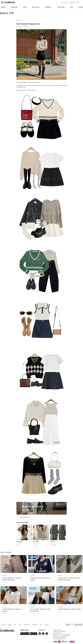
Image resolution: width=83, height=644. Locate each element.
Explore (81, 7)
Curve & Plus (61, 7)
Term (15, 625)
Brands (3, 7)
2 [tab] (39, 547)
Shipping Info (27, 625)
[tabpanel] (25, 535)
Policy (20, 625)
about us (3, 625)
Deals (25, 7)
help (41, 625)
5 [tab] (46, 547)
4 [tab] (44, 547)
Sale (72, 7)
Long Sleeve (19, 543)
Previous (15, 535)
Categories (14, 7)
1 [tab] (37, 547)
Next (68, 535)
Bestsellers (48, 7)
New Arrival (36, 7)
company (46, 625)
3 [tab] (41, 547)
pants (51, 543)
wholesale (35, 625)
